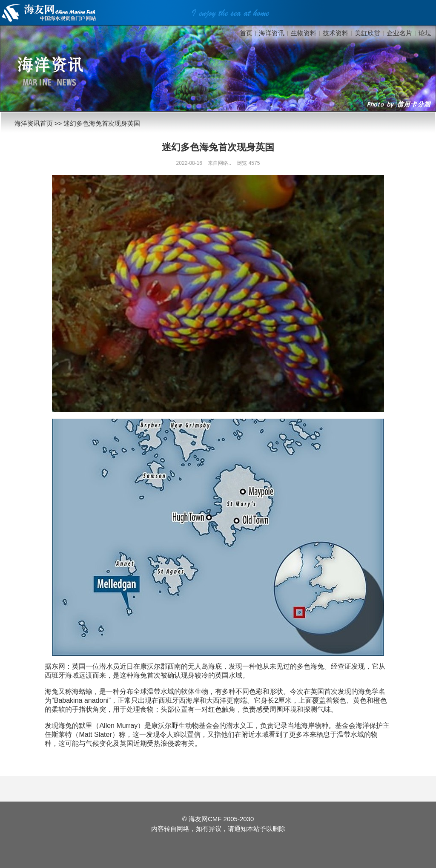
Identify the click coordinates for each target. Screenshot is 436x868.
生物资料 (304, 33)
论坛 (425, 33)
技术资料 (336, 33)
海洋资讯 (272, 33)
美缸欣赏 (367, 33)
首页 (246, 33)
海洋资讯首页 (34, 123)
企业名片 (399, 33)
